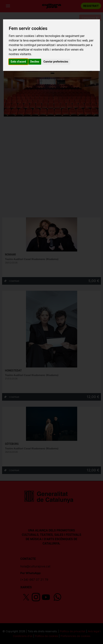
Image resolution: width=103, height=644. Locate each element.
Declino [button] (35, 62)
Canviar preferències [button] (56, 62)
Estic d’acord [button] (18, 62)
